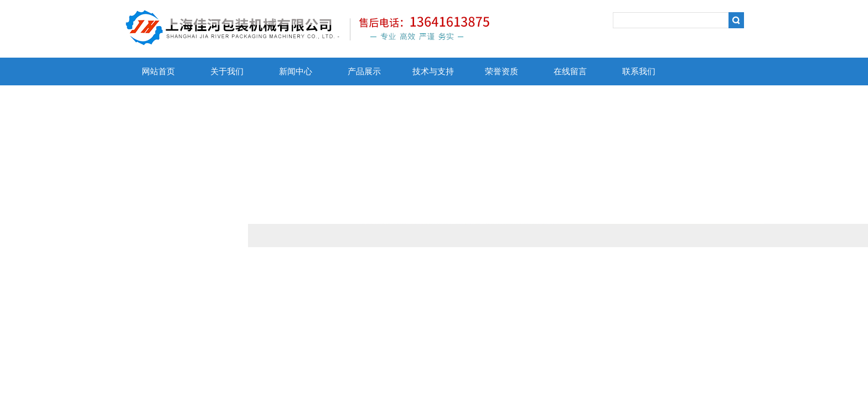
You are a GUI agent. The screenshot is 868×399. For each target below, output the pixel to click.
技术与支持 (433, 71)
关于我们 (227, 71)
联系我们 (639, 71)
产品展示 (364, 71)
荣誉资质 (502, 71)
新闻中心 (296, 71)
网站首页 (158, 71)
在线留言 (570, 71)
